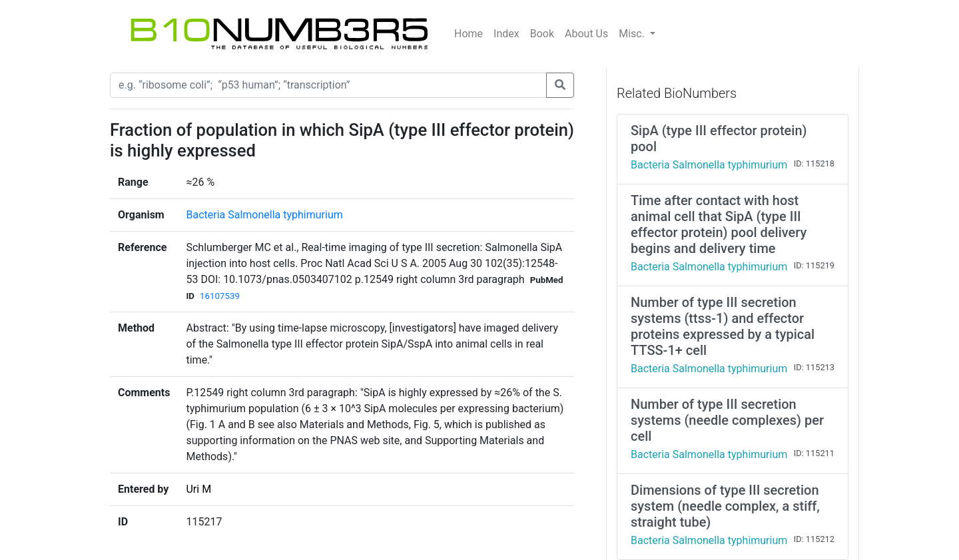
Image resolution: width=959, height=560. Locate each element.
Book (542, 34)
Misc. (633, 34)
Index (506, 34)
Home (469, 34)
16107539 (220, 296)
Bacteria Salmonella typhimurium (264, 215)
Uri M (198, 489)
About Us (586, 34)
